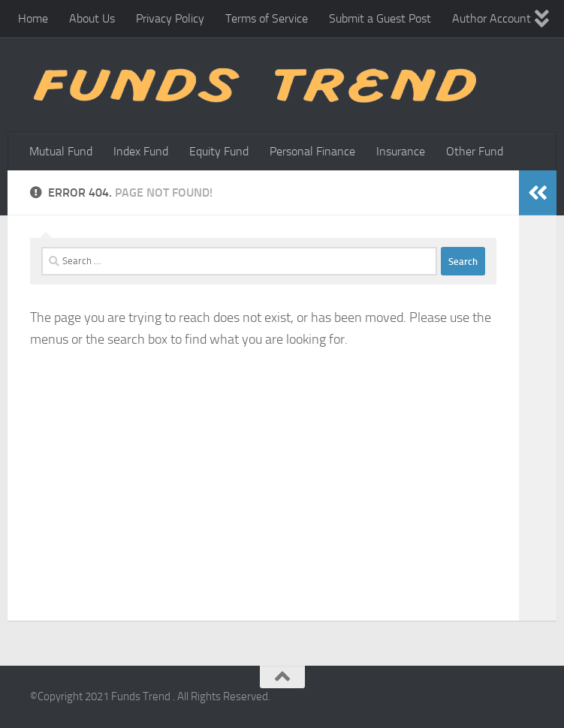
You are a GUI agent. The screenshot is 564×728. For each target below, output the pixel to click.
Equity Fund (219, 151)
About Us (92, 18)
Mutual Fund (61, 151)
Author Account (492, 18)
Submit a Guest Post (380, 18)
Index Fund (141, 151)
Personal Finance (312, 151)
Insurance (401, 151)
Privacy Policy (170, 18)
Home (33, 18)
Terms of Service (267, 18)
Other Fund (475, 151)
